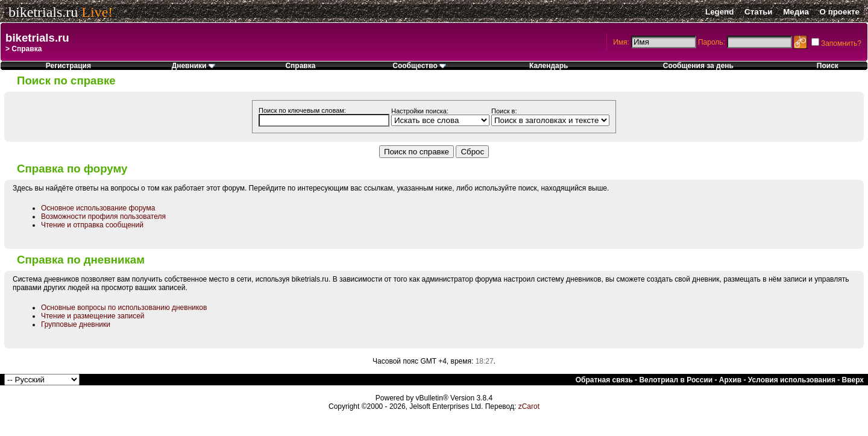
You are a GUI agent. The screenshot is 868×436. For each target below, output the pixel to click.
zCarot (529, 406)
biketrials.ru (43, 12)
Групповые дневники (76, 324)
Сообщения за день (698, 66)
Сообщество (419, 66)
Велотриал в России (676, 380)
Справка (300, 66)
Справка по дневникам (81, 260)
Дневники (193, 66)
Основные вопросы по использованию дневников (124, 308)
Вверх (853, 380)
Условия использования (792, 380)
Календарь (549, 66)
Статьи (758, 12)
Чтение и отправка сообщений (92, 225)
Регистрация (68, 66)
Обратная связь (604, 380)
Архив (730, 380)
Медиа (796, 12)
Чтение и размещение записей (93, 316)
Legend (719, 12)
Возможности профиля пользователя (103, 216)
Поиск (828, 66)
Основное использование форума (98, 208)
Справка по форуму (72, 169)
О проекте (840, 12)
